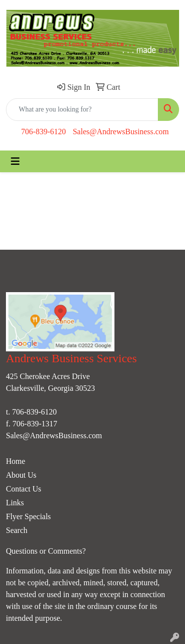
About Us (21, 475)
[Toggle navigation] (15, 161)
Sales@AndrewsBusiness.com (121, 132)
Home (16, 461)
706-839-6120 (44, 132)
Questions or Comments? (46, 551)
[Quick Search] (82, 110)
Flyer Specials (28, 516)
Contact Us (24, 489)
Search (17, 530)
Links (15, 503)
